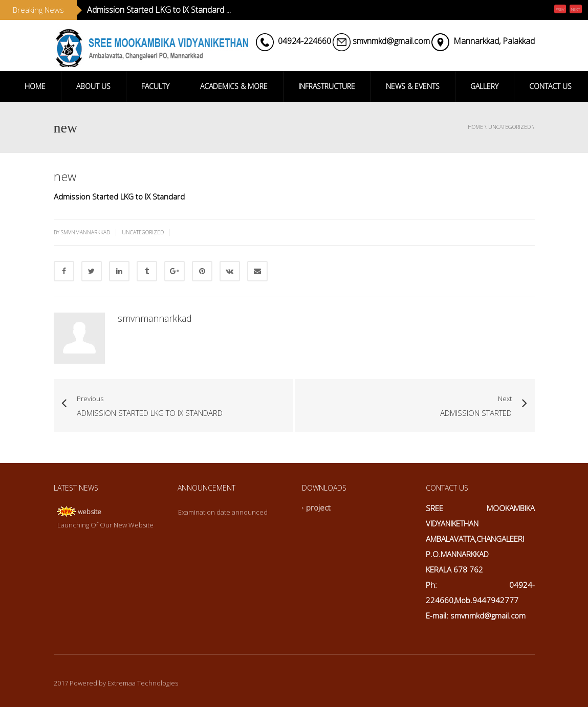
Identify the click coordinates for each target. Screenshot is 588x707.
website (90, 512)
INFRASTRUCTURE (327, 86)
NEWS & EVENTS (413, 86)
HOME (35, 86)
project (318, 508)
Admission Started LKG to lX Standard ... (159, 10)
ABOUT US (93, 86)
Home (475, 127)
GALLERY (484, 86)
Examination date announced (223, 512)
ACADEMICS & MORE (234, 86)
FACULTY (155, 86)
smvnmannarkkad (155, 318)
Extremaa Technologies (143, 683)
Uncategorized (509, 127)
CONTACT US (550, 86)
